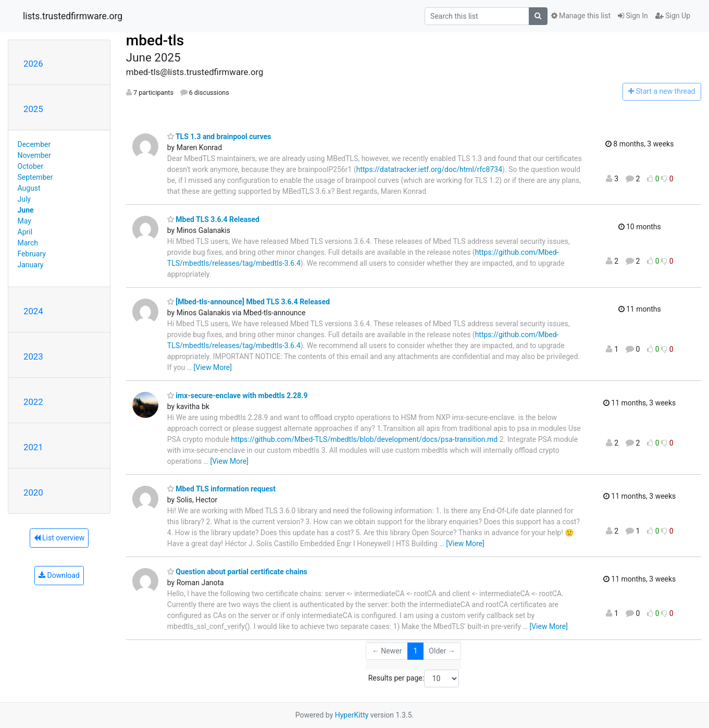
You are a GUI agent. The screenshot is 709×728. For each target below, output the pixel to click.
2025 (33, 109)
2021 (33, 447)
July (24, 199)
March (28, 243)
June (26, 210)
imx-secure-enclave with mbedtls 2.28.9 (238, 396)
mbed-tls (155, 40)
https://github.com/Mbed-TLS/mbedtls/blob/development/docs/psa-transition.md (364, 439)
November (34, 155)
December (34, 144)
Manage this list (581, 16)
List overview (59, 538)
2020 (33, 492)
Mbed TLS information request (221, 489)
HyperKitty (352, 715)
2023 (33, 356)
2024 (33, 311)
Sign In (633, 16)
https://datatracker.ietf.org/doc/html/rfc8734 (429, 169)
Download (59, 575)
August (29, 188)
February (32, 254)
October (30, 166)
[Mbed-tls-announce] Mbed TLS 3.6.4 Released (248, 302)
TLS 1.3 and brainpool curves (219, 137)
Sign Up (673, 16)
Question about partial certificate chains (237, 572)
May (24, 221)
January (31, 265)
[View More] (213, 367)
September (35, 177)
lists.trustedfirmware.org (73, 16)
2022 (33, 402)
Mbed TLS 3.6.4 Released (213, 219)
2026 (33, 64)
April (25, 232)
